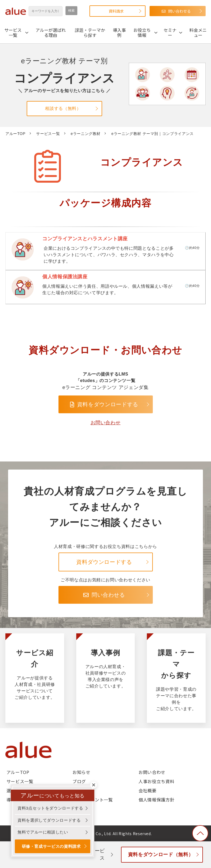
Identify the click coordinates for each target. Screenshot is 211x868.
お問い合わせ (106, 423)
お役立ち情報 (142, 32)
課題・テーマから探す (90, 32)
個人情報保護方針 (156, 800)
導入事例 (119, 32)
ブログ (79, 781)
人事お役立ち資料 (156, 781)
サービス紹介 (35, 678)
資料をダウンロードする (108, 404)
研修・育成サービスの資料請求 (51, 846)
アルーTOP (15, 134)
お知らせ (82, 772)
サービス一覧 (13, 32)
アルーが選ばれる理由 (51, 32)
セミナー (170, 32)
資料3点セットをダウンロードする (50, 808)
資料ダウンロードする (104, 562)
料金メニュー (198, 32)
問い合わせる (179, 11)
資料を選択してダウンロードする (49, 820)
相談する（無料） (63, 108)
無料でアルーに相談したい (43, 832)
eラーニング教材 (86, 134)
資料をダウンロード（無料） (161, 855)
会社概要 (148, 790)
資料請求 (116, 11)
